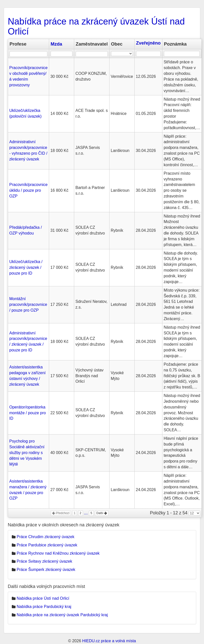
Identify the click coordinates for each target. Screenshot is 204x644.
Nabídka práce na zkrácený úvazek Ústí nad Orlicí (96, 26)
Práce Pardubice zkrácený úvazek (47, 545)
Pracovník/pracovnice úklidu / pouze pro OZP (28, 190)
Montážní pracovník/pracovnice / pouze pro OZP (28, 304)
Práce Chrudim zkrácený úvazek (45, 537)
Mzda (56, 44)
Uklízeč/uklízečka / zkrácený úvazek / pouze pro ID (26, 267)
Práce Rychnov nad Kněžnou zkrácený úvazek (58, 553)
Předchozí (61, 513)
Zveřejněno (148, 43)
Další (102, 513)
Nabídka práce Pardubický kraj (44, 607)
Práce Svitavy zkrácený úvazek (44, 561)
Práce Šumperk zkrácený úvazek (46, 570)
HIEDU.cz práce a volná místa (109, 641)
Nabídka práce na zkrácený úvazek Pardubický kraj (62, 615)
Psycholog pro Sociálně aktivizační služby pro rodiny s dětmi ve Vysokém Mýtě (27, 453)
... (86, 513)
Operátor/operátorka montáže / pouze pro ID (28, 413)
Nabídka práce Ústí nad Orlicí (43, 598)
